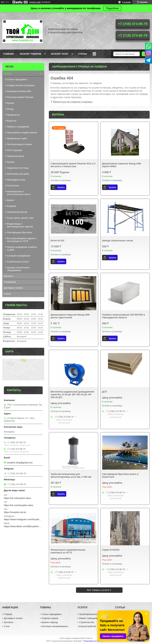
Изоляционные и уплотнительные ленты (19, 193)
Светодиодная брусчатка (20, 232)
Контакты (9, 276)
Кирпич (11, 200)
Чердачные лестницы (18, 168)
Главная (8, 54)
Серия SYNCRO (111, 550)
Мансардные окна (16, 180)
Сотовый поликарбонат (19, 256)
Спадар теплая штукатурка (21, 85)
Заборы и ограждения (18, 127)
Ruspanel (12, 206)
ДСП (105, 392)
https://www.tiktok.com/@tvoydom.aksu (23, 526)
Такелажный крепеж (17, 212)
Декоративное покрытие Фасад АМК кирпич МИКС (122, 165)
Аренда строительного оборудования (18, 269)
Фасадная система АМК (19, 91)
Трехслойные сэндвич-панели (22, 133)
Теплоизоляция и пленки (19, 144)
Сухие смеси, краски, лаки (20, 218)
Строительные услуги (18, 262)
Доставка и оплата (13, 288)
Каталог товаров (30, 54)
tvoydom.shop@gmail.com (20, 463)
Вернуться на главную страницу (73, 102)
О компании (10, 282)
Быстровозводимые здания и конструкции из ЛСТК (22, 240)
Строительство (87, 622)
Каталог (8, 73)
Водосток (12, 121)
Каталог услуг (60, 54)
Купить (61, 187)
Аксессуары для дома (18, 174)
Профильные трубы (17, 138)
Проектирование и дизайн (92, 614)
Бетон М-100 (57, 240)
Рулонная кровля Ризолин (20, 97)
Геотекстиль (13, 186)
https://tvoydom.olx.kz (15, 512)
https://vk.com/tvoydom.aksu (19, 505)
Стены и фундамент (17, 79)
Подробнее (112, 8)
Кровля (11, 103)
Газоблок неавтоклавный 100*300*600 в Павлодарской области (124, 316)
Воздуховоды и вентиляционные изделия (20, 225)
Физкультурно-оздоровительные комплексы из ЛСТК (68, 551)
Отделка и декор (50, 618)
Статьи (83, 54)
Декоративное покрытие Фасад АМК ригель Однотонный (70, 316)
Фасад (10, 109)
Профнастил (13, 115)
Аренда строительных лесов (117, 240)
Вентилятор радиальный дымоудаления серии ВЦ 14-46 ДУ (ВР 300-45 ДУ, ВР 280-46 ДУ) (72, 394)
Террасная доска (16, 156)
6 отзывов (126, 2)
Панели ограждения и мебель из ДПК (22, 248)
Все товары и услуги (98, 590)
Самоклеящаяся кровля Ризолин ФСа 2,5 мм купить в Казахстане (73, 165)
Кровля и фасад (50, 622)
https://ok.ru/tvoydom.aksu (17, 498)
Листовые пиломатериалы (55, 626)
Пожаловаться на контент (95, 641)
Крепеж (11, 162)
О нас (7, 626)
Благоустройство (88, 626)
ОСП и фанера (15, 150)
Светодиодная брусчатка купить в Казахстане (120, 475)
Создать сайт (35, 2)
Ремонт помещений (89, 618)
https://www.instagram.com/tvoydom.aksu (23, 519)
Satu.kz (89, 638)
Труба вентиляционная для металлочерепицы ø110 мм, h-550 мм (71, 475)
